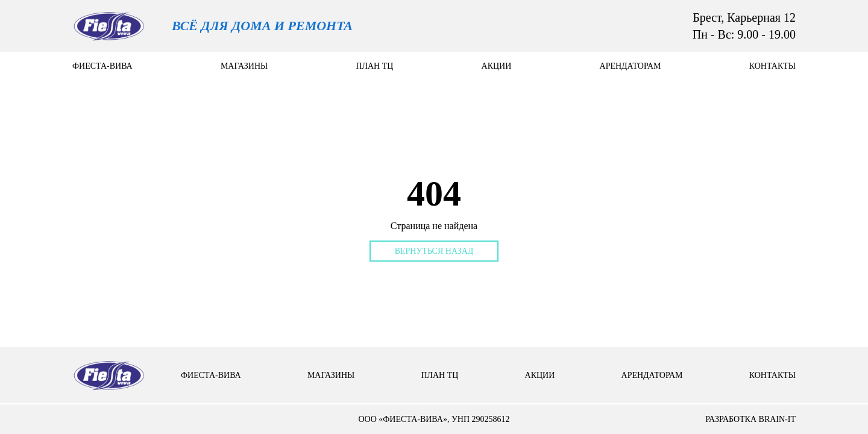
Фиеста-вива (102, 66)
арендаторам (631, 66)
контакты (772, 66)
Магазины (244, 66)
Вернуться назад (434, 251)
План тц (374, 66)
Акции (497, 66)
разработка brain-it (750, 419)
